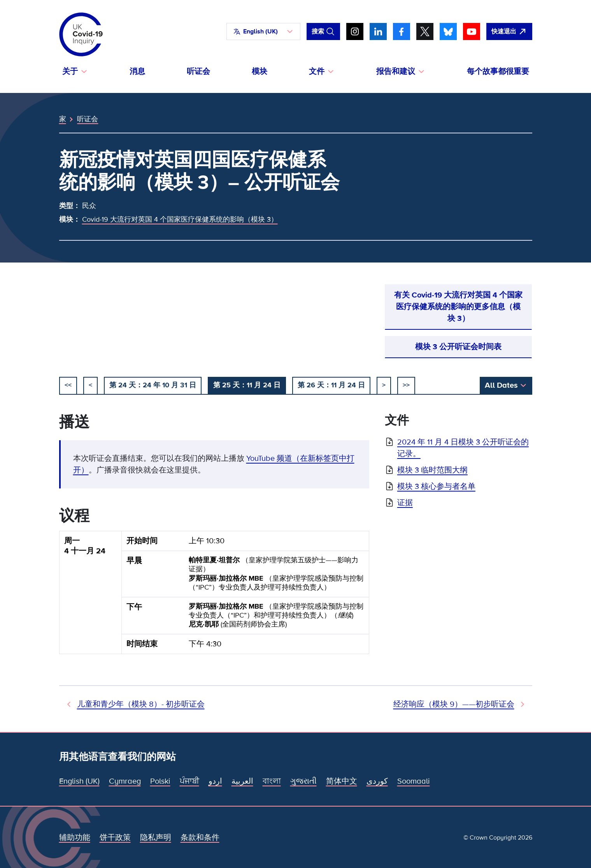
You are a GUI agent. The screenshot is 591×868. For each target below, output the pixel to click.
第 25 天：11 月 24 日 (247, 385)
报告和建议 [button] (396, 72)
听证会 (198, 72)
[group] (214, 596)
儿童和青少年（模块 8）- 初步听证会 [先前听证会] (141, 704)
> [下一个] (384, 385)
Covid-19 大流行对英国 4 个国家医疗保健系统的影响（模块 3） (180, 219)
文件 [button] (317, 72)
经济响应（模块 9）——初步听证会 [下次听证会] (454, 704)
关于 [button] (70, 72)
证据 (405, 503)
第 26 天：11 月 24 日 (331, 385)
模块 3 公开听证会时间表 (458, 347)
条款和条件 (200, 838)
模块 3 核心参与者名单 (436, 486)
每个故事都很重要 (498, 72)
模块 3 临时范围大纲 (432, 470)
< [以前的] (90, 385)
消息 (137, 72)
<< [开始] (68, 385)
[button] (263, 31)
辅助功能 (75, 838)
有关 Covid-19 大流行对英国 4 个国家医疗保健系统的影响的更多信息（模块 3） (458, 307)
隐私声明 (156, 838)
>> (406, 385)
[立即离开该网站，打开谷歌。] (509, 31)
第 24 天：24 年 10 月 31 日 (153, 385)
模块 (260, 72)
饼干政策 (115, 838)
